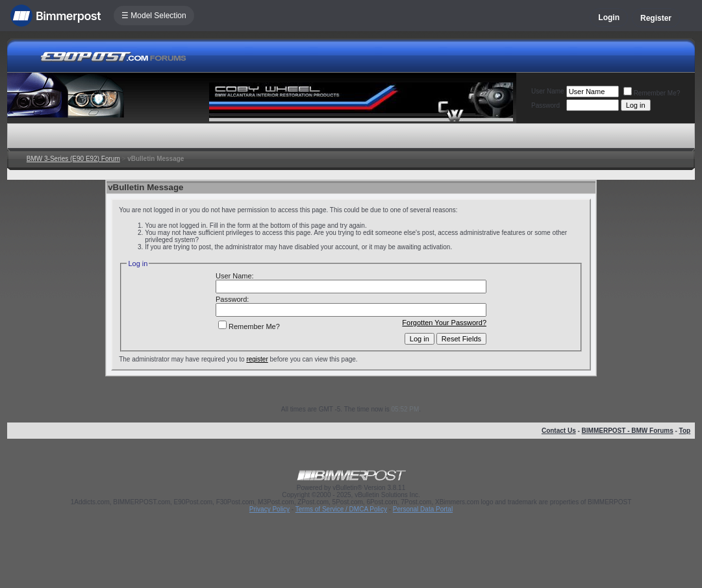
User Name (548, 91)
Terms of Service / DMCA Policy (341, 509)
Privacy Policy (270, 509)
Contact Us (559, 431)
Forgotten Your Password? (444, 323)
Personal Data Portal (423, 509)
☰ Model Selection (154, 16)
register (257, 359)
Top (685, 431)
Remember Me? (652, 93)
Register (656, 18)
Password (545, 105)
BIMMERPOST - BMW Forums (628, 431)
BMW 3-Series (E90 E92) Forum (73, 159)
